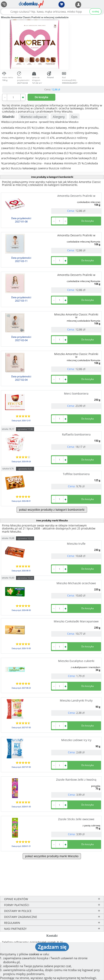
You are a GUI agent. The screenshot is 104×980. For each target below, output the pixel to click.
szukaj (95, 11)
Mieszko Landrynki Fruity (76, 700)
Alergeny (59, 117)
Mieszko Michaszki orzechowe (76, 583)
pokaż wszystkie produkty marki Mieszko (52, 856)
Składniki (8, 117)
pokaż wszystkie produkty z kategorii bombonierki (52, 510)
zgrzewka (25, 429)
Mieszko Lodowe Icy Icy (76, 740)
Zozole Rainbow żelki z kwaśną (76, 780)
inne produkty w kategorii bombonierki (52, 177)
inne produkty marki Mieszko (52, 520)
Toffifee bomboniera (76, 474)
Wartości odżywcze (34, 117)
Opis (74, 117)
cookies (34, 954)
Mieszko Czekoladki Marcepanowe (76, 621)
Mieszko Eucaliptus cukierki (76, 661)
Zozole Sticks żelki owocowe (76, 819)
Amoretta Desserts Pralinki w (76, 196)
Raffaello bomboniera (76, 434)
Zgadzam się (52, 947)
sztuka (8, 429)
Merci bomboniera (76, 393)
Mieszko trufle (76, 544)
